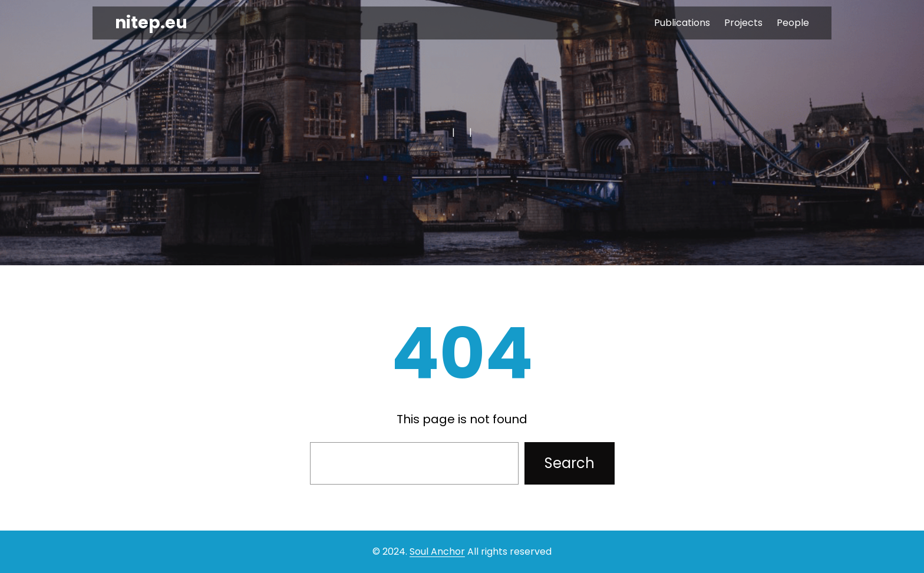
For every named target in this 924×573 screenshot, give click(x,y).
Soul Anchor (437, 551)
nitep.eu (151, 23)
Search (570, 463)
